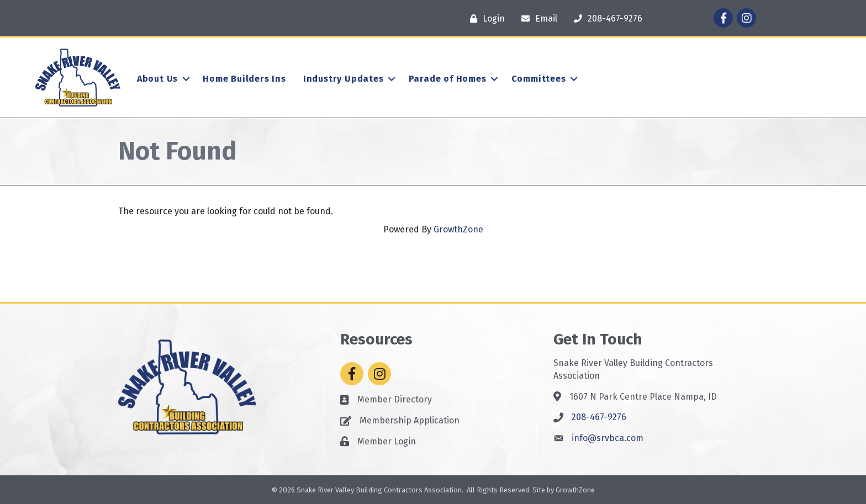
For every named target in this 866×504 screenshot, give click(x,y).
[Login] (485, 18)
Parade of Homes (448, 79)
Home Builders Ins (244, 79)
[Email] (537, 18)
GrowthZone (458, 229)
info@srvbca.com (608, 438)
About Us (157, 79)
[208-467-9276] (605, 18)
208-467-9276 (599, 417)
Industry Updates (344, 79)
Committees (539, 79)
